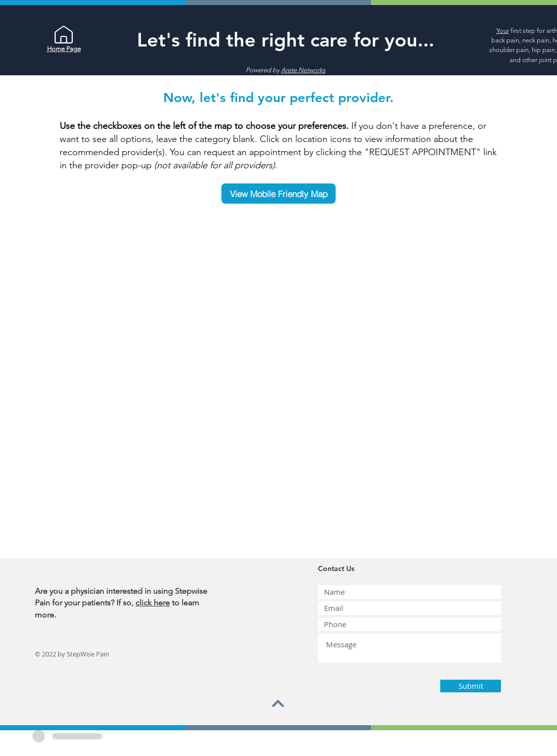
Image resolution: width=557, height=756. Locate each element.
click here (153, 603)
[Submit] (471, 686)
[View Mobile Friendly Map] (278, 194)
